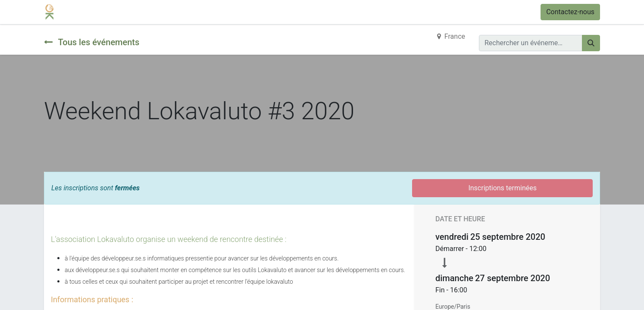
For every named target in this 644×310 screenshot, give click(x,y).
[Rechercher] (591, 43)
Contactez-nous (570, 12)
